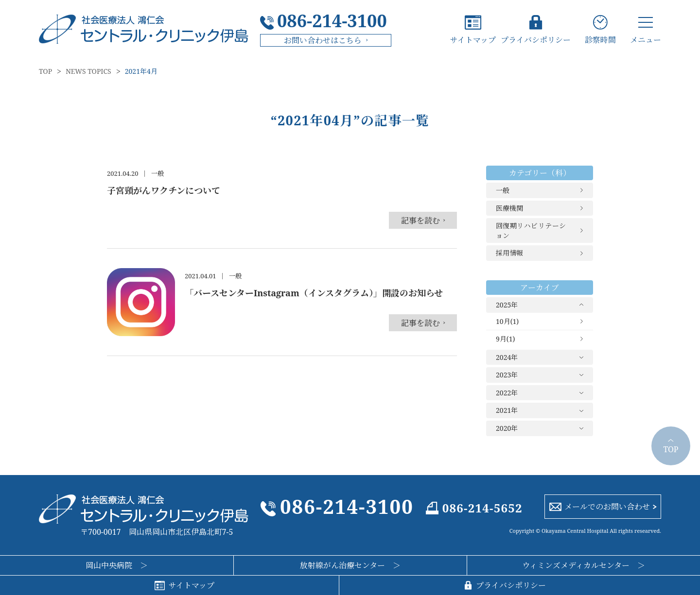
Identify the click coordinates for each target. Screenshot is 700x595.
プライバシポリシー (536, 39)
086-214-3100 (332, 21)
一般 (503, 190)
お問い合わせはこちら (323, 40)
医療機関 (509, 208)
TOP (45, 71)
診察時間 (600, 39)
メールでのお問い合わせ (607, 507)
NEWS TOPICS (88, 71)
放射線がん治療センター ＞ (350, 565)
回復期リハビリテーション (531, 230)
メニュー (646, 39)
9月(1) (505, 339)
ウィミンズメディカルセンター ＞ (584, 565)
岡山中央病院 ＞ (117, 565)
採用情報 (509, 253)
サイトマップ (473, 39)
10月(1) (507, 321)
